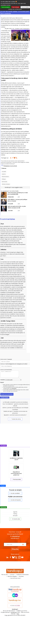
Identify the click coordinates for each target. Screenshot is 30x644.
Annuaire (15, 516)
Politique (4, 179)
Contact (12, 575)
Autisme (4, 174)
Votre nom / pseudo (6, 359)
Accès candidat (14, 493)
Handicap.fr (14, 612)
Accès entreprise (15, 500)
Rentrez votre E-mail (15, 542)
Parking (15, 514)
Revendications (5, 177)
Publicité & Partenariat (23, 575)
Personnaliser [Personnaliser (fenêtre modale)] (25, 7)
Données (21, 576)
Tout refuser (16, 7)
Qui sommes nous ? (16, 578)
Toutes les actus (15, 419)
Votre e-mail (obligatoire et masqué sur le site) (14, 364)
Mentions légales (12, 576)
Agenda (15, 512)
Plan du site (5, 575)
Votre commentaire (6, 370)
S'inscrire (15, 549)
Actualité (4, 172)
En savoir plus (15, 519)
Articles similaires (6, 184)
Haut (18, 614)
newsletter (16, 536)
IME (2, 58)
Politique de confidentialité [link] (15, 9)
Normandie (4, 182)
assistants (14, 388)
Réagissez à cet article (10, 166)
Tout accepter (6, 7)
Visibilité (3, 380)
